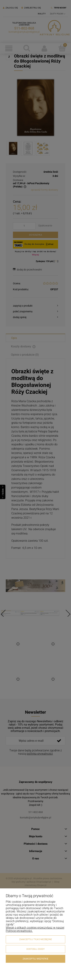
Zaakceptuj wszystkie (35, 959)
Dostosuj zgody (35, 949)
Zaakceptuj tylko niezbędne (36, 939)
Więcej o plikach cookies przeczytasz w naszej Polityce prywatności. (35, 929)
